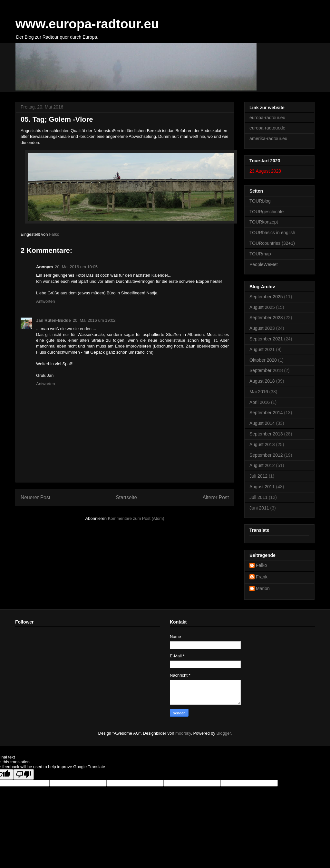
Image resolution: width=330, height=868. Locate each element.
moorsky (183, 733)
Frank (262, 577)
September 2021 (266, 339)
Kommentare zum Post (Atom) (136, 518)
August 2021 (262, 349)
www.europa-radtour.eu (87, 24)
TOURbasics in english (272, 233)
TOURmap (260, 254)
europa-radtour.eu (267, 118)
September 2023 (266, 318)
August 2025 (262, 307)
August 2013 (262, 444)
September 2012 (266, 455)
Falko (261, 565)
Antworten (46, 301)
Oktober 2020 (263, 360)
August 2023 (262, 328)
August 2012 (262, 465)
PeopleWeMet (264, 264)
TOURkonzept (264, 222)
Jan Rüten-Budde (53, 320)
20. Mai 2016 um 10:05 (76, 267)
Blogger (224, 733)
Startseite (126, 497)
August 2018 (262, 381)
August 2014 (262, 423)
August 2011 (262, 487)
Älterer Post (216, 497)
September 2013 (266, 434)
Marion (263, 588)
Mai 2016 (259, 392)
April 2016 (260, 402)
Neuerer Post (35, 497)
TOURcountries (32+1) (272, 243)
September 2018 (266, 370)
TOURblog (260, 201)
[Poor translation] (24, 774)
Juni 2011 (259, 508)
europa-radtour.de (267, 128)
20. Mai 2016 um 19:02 (94, 320)
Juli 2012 (258, 476)
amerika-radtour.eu (268, 138)
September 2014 (266, 413)
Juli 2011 (258, 497)
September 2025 (266, 297)
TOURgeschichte (267, 212)
